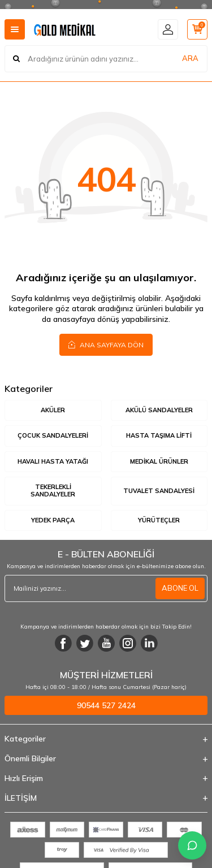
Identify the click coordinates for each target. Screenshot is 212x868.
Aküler (53, 410)
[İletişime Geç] (192, 845)
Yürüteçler (159, 520)
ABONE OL (180, 588)
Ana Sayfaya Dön (106, 344)
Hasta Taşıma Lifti (159, 435)
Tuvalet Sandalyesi (159, 491)
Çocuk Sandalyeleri (53, 435)
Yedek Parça (53, 520)
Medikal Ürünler (159, 461)
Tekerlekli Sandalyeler (53, 490)
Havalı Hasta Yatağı (53, 461)
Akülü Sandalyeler (159, 410)
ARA (190, 58)
